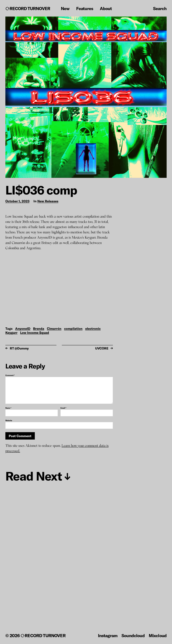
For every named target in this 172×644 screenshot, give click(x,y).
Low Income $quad (35, 333)
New (65, 8)
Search (160, 8)
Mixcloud (158, 635)
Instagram (108, 635)
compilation (73, 329)
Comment (10, 375)
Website (9, 420)
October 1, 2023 (17, 201)
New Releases (48, 201)
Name (8, 408)
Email (63, 408)
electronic (93, 329)
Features (85, 8)
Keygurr (11, 333)
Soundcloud (133, 635)
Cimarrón (54, 329)
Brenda (39, 329)
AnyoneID (23, 329)
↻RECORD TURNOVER (28, 8)
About (106, 8)
